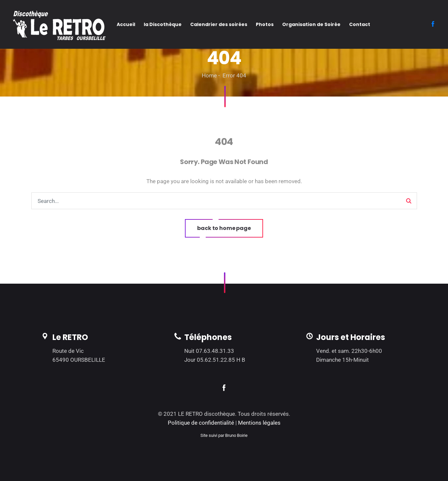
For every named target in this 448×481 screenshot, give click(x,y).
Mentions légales (259, 423)
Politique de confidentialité (201, 423)
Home (209, 75)
